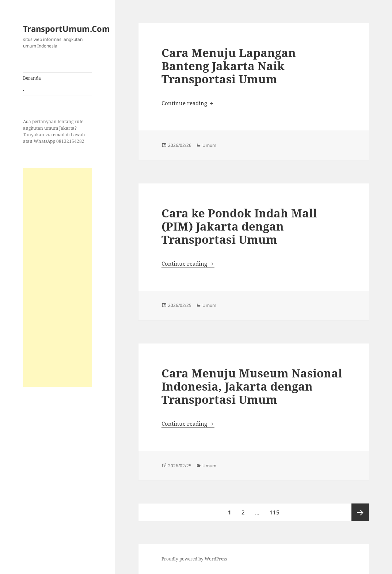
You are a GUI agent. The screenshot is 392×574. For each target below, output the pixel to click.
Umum (209, 145)
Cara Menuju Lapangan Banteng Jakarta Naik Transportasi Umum (229, 66)
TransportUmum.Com (66, 28)
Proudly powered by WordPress (194, 559)
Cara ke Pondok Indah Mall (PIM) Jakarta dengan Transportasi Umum (239, 226)
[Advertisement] (58, 277)
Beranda (32, 78)
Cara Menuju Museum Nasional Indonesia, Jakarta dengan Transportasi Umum (252, 386)
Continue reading (188, 103)
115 (275, 510)
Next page (360, 512)
